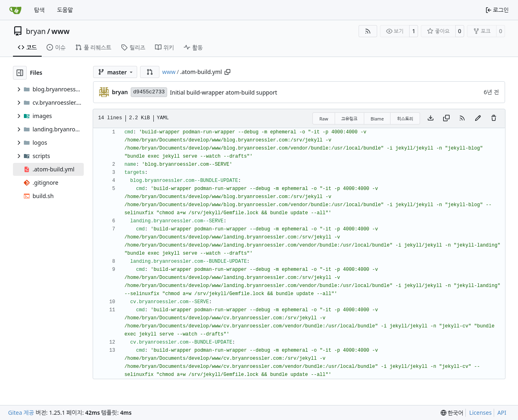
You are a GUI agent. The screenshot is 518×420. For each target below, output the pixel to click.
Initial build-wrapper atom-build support (224, 92)
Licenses (480, 413)
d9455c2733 (149, 92)
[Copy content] (446, 118)
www (61, 31)
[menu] (452, 413)
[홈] (15, 10)
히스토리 (405, 119)
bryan (36, 31)
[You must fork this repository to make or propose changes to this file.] (478, 118)
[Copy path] (227, 72)
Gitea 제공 (21, 413)
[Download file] (431, 118)
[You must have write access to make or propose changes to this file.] (494, 118)
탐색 (39, 10)
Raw (324, 119)
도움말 (65, 10)
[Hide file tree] (20, 73)
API (502, 413)
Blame (377, 119)
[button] (150, 72)
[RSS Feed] (368, 31)
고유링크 (349, 119)
